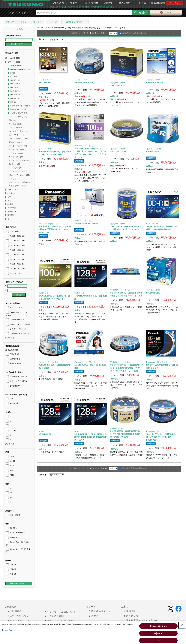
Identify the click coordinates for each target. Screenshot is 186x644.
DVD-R (16, 84)
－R (9, 399)
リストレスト (16, 157)
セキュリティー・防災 (20, 182)
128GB (10, 461)
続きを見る (10, 338)
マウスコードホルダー (19, 160)
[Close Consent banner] (182, 625)
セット (10, 219)
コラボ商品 (12, 208)
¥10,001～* (13, 273)
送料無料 (13, 386)
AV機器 (11, 204)
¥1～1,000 (14, 231)
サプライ (37, 22)
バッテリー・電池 (18, 131)
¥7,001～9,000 (15, 264)
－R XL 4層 (12, 403)
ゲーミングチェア (18, 171)
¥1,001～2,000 (15, 236)
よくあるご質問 (54, 616)
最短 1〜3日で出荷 (17, 381)
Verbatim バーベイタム (18, 324)
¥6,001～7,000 (15, 259)
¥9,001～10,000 (15, 269)
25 (9, 440)
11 (9, 426)
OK (158, 641)
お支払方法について (19, 621)
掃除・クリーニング (19, 175)
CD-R (14, 77)
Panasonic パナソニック (49, 224)
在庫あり (13, 354)
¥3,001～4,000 (15, 245)
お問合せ (95, 616)
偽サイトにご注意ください (60, 621)
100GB (10, 456)
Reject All (158, 633)
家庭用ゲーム (13, 212)
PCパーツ (12, 193)
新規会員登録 (158, 3)
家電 (10, 201)
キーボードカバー (18, 146)
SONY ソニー (15, 307)
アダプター (16, 128)
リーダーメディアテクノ (19, 334)
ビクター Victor (16, 329)
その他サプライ (18, 186)
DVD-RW (16, 91)
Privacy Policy (8, 630)
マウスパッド (17, 149)
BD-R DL (11, 528)
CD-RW (15, 80)
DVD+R (15, 98)
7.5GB (10, 475)
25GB (10, 466)
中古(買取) (141, 3)
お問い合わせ (91, 3)
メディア (53, 22)
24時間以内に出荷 (16, 377)
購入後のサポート (100, 611)
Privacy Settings (158, 626)
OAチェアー (16, 168)
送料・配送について (19, 616)
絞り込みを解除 (13, 58)
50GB (10, 470)
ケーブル (15, 124)
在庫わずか (14, 359)
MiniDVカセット (18, 109)
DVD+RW (16, 95)
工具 (13, 179)
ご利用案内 (58, 3)
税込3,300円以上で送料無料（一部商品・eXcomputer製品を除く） (83, 7)
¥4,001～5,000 (15, 250)
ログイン (175, 3)
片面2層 (11, 569)
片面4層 (11, 574)
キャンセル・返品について (60, 612)
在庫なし (14, 363)
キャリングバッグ (18, 138)
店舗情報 (108, 3)
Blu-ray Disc (12, 537)
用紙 (13, 120)
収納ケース (16, 142)
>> (106, 33)
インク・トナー (18, 117)
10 (9, 421)
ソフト (10, 197)
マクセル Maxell (15, 320)
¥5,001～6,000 (15, 255)
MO (13, 102)
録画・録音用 (13, 515)
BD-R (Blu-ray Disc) (75, 22)
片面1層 (11, 565)
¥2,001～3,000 (15, 241)
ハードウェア (13, 190)
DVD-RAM (16, 88)
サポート (75, 3)
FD (13, 73)
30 (9, 497)
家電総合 (11, 215)
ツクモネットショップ (16, 22)
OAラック (15, 164)
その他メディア (19, 113)
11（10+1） (13, 430)
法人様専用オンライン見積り (141, 621)
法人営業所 (125, 3)
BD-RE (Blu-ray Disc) (21, 106)
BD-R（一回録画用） (16, 533)
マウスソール (16, 153)
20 (9, 435)
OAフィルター (16, 135)
